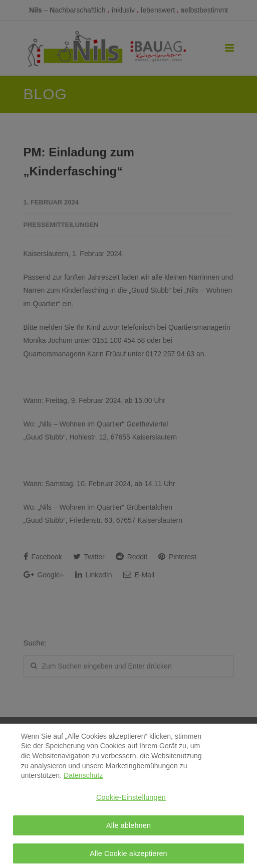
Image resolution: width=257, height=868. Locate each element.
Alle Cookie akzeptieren (128, 857)
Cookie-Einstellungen (131, 801)
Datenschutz (83, 779)
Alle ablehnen (128, 828)
